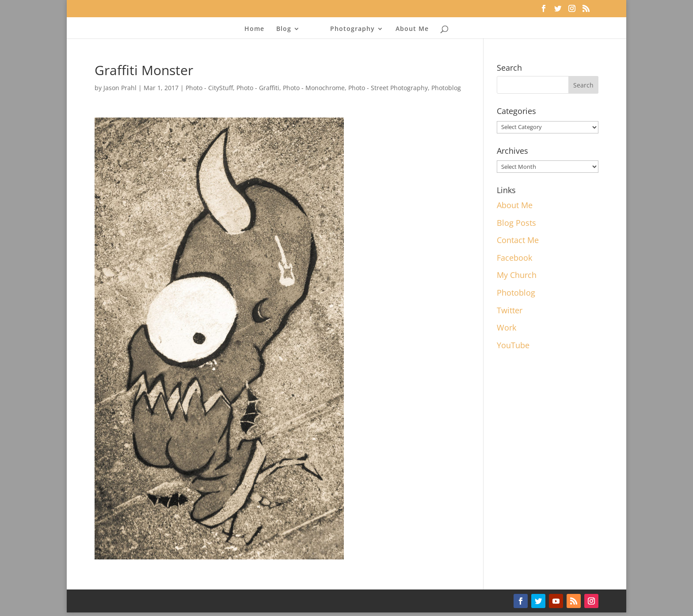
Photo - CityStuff (209, 88)
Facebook (514, 258)
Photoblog (446, 88)
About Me (412, 29)
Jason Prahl (120, 88)
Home (254, 29)
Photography (352, 29)
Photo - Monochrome (314, 88)
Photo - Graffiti (258, 88)
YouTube (513, 345)
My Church (517, 275)
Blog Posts (516, 223)
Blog (284, 29)
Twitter (510, 310)
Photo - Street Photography (388, 88)
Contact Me (518, 240)
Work (506, 327)
